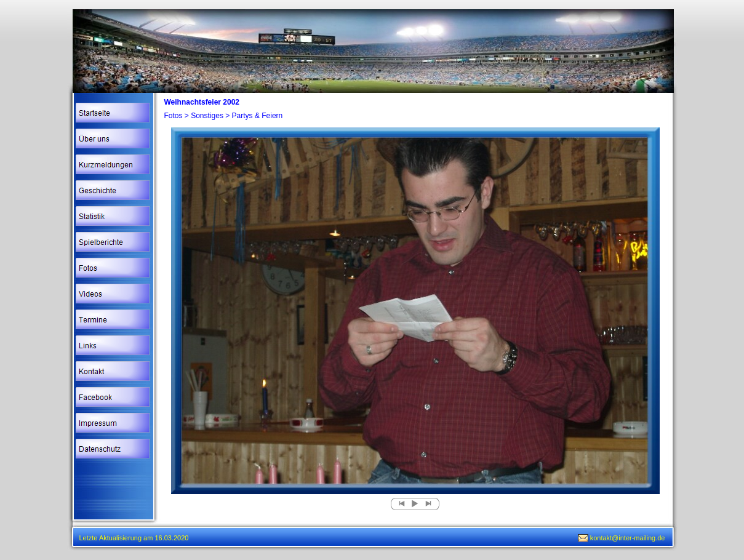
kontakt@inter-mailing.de (628, 538)
